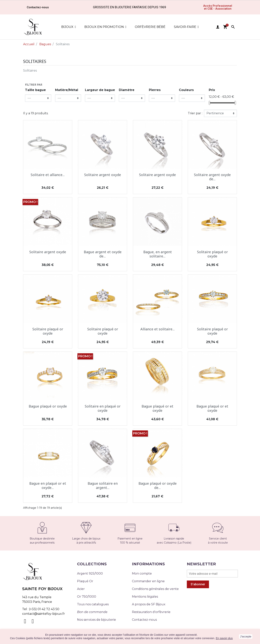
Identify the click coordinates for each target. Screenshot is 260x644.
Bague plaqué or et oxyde (157, 408)
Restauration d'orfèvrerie (151, 612)
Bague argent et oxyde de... (103, 254)
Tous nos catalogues (93, 604)
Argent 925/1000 (90, 573)
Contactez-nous (144, 620)
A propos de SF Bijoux (149, 604)
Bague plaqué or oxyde (48, 406)
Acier (81, 589)
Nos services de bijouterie (96, 620)
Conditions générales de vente (155, 589)
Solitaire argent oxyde (103, 175)
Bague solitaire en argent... (103, 485)
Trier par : (195, 113)
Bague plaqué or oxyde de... (158, 485)
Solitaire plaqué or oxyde (212, 254)
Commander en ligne (148, 581)
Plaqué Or (85, 581)
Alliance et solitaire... (158, 329)
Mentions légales (145, 597)
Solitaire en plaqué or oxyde (103, 408)
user (218, 27)
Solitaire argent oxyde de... (212, 177)
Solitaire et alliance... (48, 175)
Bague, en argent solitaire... (158, 254)
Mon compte (142, 573)
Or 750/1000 (87, 597)
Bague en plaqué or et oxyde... (48, 485)
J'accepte (246, 636)
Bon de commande (92, 612)
